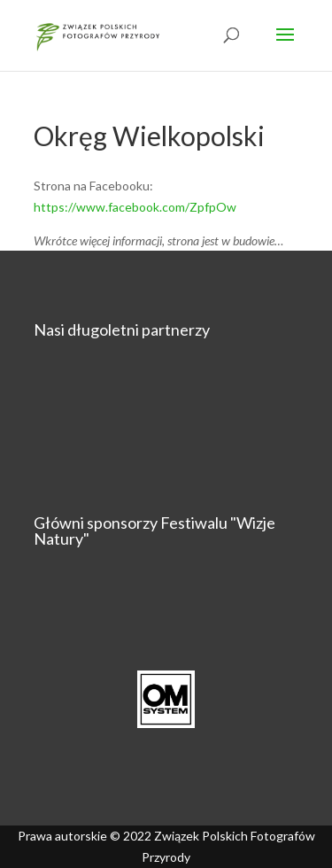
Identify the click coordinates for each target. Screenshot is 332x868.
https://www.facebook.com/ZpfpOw (135, 207)
